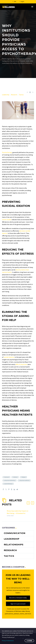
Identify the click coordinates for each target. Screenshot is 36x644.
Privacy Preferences (8, 641)
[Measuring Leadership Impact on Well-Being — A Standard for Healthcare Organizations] (6, 513)
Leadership (6, 95)
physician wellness (24, 480)
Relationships (14, 545)
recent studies (7, 220)
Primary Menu (32, 7)
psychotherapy (8, 484)
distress (15, 477)
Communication (15, 533)
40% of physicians (22, 364)
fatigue (24, 477)
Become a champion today (18, 598)
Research (14, 95)
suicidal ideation (9, 357)
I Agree (29, 641)
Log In (22, 1)
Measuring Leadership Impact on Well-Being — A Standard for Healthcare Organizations (18, 513)
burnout (7, 477)
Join (15, 1)
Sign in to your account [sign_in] (18, 604)
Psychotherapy (7, 152)
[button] (28, 503)
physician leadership (10, 480)
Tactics (21, 95)
